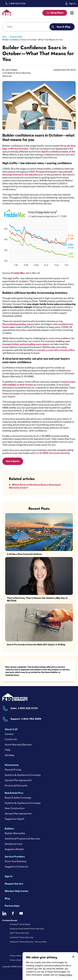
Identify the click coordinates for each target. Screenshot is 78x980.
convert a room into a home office (56, 350)
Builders (9, 829)
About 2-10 (11, 729)
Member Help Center (17, 891)
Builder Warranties (15, 833)
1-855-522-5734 (17, 4)
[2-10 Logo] (7, 15)
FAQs (8, 750)
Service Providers (15, 857)
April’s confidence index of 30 (58, 152)
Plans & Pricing (13, 770)
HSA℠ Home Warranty (19, 933)
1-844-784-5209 (31, 719)
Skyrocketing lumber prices (18, 324)
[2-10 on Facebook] (13, 913)
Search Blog (63, 27)
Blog (7, 898)
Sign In (72, 3)
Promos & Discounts (16, 786)
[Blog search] (28, 27)
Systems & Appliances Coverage (23, 775)
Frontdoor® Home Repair (20, 924)
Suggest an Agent (15, 819)
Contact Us (11, 739)
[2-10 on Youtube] (21, 913)
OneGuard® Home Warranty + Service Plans (28, 942)
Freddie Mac (18, 273)
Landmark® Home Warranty (22, 937)
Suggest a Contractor (17, 867)
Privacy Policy (65, 975)
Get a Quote (13, 461)
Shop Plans (57, 13)
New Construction (15, 808)
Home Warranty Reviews (18, 745)
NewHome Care (13, 844)
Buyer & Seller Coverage (18, 798)
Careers (9, 734)
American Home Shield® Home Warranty (27, 929)
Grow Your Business (16, 861)
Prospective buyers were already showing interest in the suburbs (38, 173)
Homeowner (12, 765)
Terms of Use (15, 960)
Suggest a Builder (14, 849)
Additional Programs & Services (22, 839)
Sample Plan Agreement (18, 780)
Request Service (14, 884)
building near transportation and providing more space (36, 343)
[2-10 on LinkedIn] (4, 913)
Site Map (10, 755)
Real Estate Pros (14, 793)
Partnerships (12, 906)
